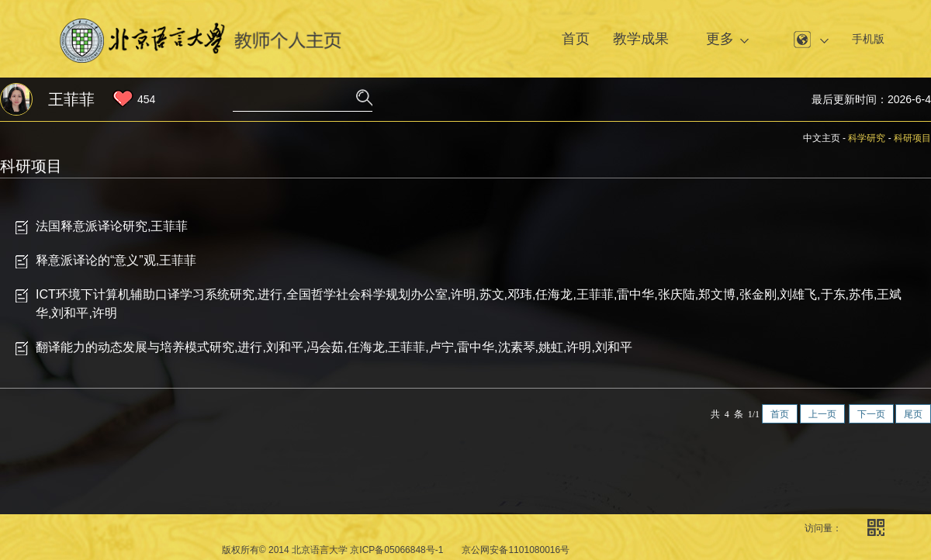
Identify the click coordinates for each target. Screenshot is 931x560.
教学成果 (641, 39)
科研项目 (912, 138)
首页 (576, 39)
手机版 (868, 39)
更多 (720, 39)
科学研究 (867, 138)
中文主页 (822, 138)
